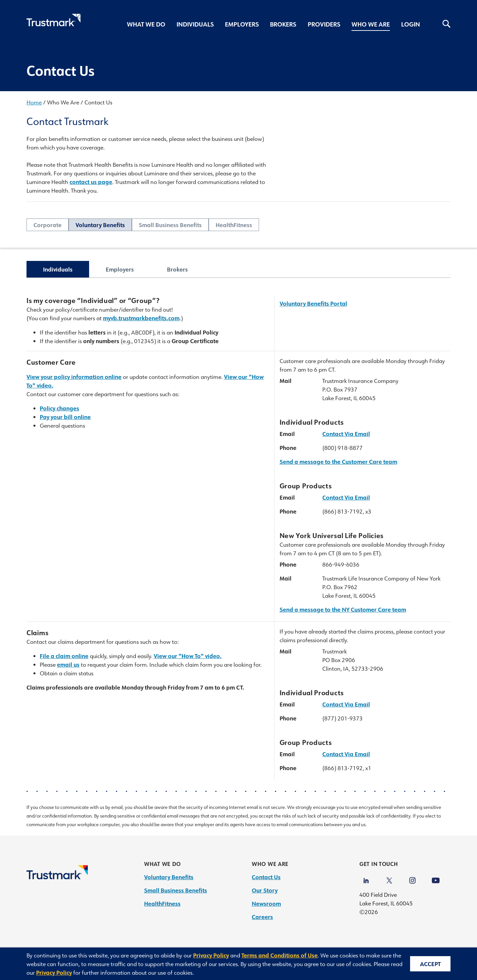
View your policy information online (74, 377)
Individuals (58, 269)
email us (68, 664)
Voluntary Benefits (100, 225)
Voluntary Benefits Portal (313, 303)
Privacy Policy (211, 955)
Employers (120, 269)
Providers (324, 24)
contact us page (91, 182)
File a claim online (64, 656)
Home (34, 102)
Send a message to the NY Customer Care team (343, 609)
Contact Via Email (346, 434)
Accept (430, 964)
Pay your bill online (65, 417)
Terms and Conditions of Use (280, 955)
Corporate (48, 225)
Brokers (177, 269)
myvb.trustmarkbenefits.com (141, 318)
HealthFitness (234, 225)
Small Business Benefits (170, 225)
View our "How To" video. (188, 656)
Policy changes (59, 408)
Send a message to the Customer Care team (338, 461)
